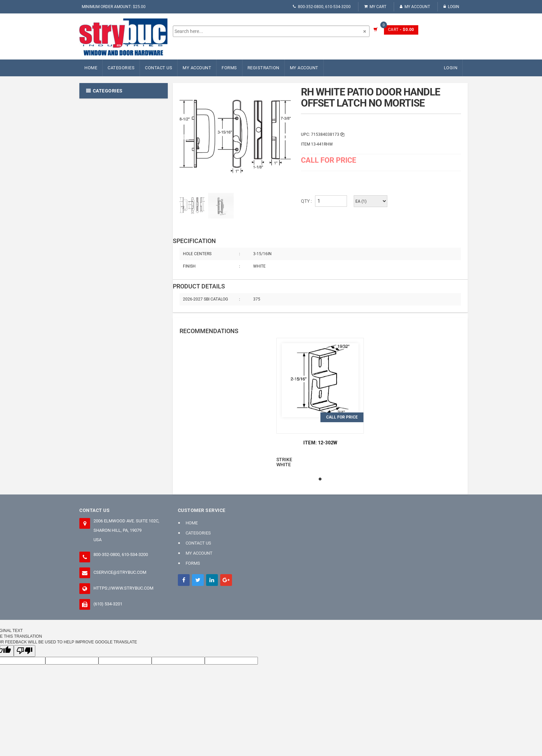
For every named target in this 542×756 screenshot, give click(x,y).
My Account (415, 7)
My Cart (375, 7)
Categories (121, 68)
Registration (263, 68)
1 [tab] (320, 479)
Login (451, 7)
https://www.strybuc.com (123, 588)
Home (91, 68)
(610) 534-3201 (108, 604)
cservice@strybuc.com (120, 572)
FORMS (229, 68)
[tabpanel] (320, 403)
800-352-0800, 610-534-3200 (322, 7)
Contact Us (159, 68)
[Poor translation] (25, 651)
